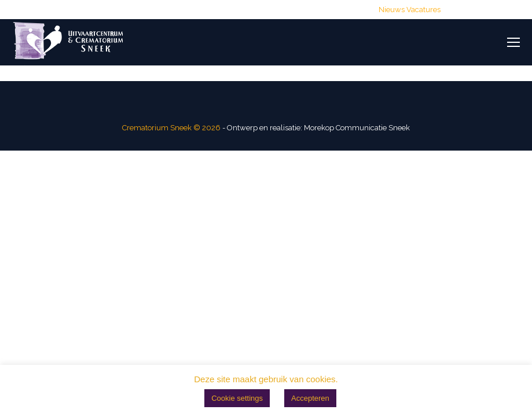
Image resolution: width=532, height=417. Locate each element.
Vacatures (423, 10)
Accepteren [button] (310, 398)
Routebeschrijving (336, 10)
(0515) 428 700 (142, 10)
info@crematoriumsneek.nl (236, 10)
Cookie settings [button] (237, 398)
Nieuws (392, 10)
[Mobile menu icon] (513, 42)
